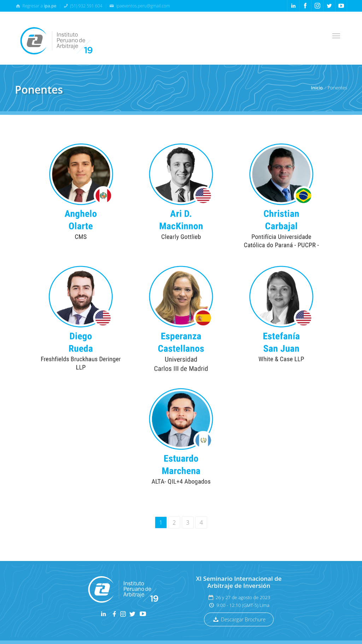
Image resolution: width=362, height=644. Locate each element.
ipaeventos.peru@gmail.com (139, 6)
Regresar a (36, 6)
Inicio (317, 88)
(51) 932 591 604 (83, 6)
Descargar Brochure (239, 619)
